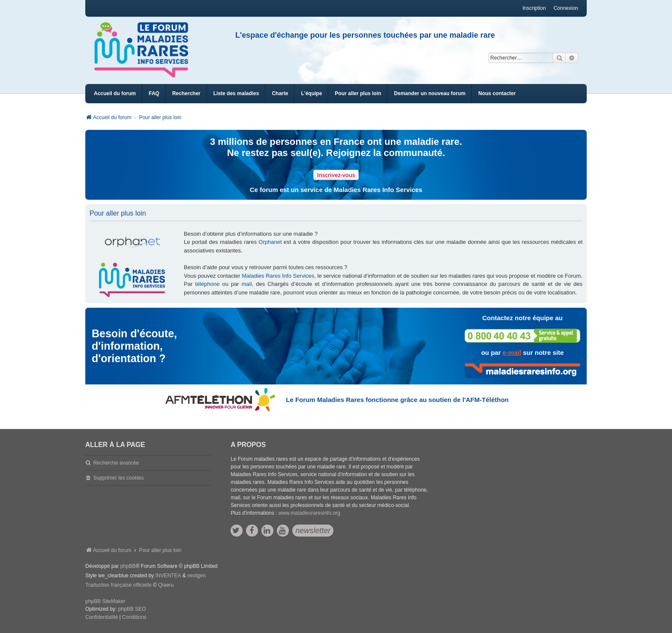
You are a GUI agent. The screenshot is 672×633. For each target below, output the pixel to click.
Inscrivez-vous (336, 175)
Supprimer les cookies (118, 478)
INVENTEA (168, 576)
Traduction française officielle (118, 585)
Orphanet (270, 242)
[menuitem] (236, 94)
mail (247, 284)
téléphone (207, 284)
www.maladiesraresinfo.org (309, 513)
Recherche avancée (116, 463)
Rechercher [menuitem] (186, 93)
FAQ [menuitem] (154, 93)
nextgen (196, 576)
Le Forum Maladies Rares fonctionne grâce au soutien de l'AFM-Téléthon (397, 400)
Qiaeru (166, 585)
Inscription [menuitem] (534, 8)
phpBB (128, 566)
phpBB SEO (132, 609)
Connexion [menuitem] (566, 8)
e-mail (512, 352)
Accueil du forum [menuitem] (115, 93)
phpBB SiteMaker (105, 601)
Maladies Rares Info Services (278, 276)
